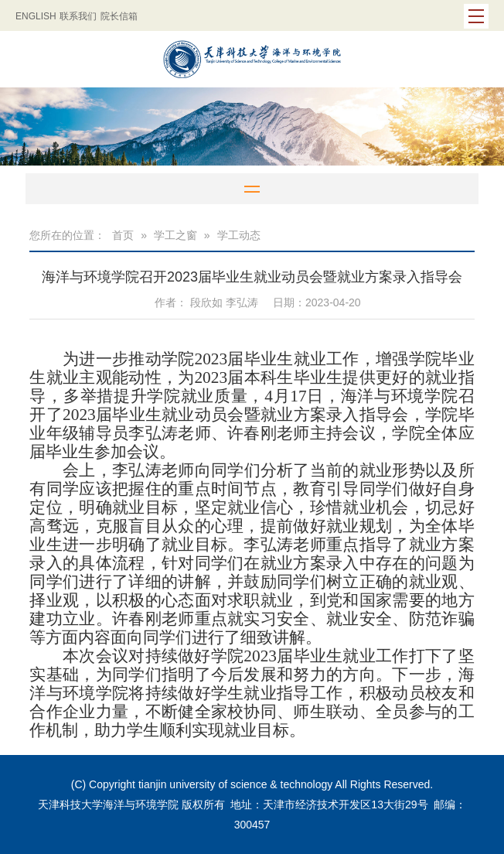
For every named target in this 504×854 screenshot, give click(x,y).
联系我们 (78, 16)
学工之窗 (175, 235)
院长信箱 (119, 16)
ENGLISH (36, 16)
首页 (123, 235)
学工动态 (239, 235)
